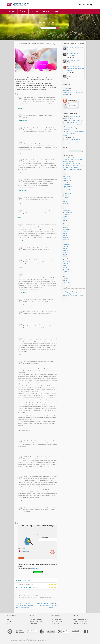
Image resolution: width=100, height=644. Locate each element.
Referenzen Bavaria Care (45, 598)
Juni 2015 (65, 231)
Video (9, 623)
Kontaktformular (35, 568)
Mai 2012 (65, 277)
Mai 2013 (65, 256)
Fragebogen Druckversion (36, 621)
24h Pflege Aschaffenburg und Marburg (73, 292)
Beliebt (73, 44)
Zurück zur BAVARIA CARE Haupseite (73, 296)
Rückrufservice (33, 625)
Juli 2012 (65, 273)
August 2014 (66, 245)
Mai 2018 (65, 188)
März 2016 (65, 224)
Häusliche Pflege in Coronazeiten (72, 158)
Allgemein (30, 33)
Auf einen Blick (55, 623)
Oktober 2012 (66, 267)
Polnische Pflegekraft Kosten (81, 619)
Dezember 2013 (67, 252)
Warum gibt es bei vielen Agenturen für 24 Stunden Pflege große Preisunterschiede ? (25, 605)
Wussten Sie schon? (48, 639)
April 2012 (65, 279)
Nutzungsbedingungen (29, 639)
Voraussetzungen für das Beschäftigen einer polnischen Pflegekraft (75, 68)
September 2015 (67, 230)
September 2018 (67, 186)
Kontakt (56, 11)
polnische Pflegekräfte (77, 639)
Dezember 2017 (67, 192)
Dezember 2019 (67, 179)
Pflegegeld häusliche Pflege (81, 621)
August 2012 (66, 271)
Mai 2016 (65, 220)
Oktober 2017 (66, 196)
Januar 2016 (66, 228)
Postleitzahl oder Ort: (46, 537)
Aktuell (66, 44)
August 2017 (66, 197)
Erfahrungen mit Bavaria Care (32, 598)
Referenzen (55, 625)
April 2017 (65, 199)
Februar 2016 (66, 226)
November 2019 (67, 180)
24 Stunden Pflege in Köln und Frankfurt (73, 290)
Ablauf (20, 33)
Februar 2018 (66, 190)
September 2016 (67, 213)
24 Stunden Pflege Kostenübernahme (73, 169)
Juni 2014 (65, 247)
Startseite (12, 11)
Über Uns (23, 11)
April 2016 (65, 222)
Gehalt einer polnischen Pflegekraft (72, 164)
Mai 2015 (65, 233)
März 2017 (65, 201)
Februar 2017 (66, 203)
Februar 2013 (66, 262)
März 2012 (65, 281)
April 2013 (65, 258)
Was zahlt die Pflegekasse (80, 623)
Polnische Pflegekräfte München (71, 294)
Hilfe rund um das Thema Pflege (59, 33)
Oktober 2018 (66, 184)
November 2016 (67, 209)
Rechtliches (76, 33)
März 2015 (65, 235)
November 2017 (67, 194)
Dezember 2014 (67, 241)
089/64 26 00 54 (85, 5)
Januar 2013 (66, 264)
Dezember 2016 (67, 207)
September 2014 (67, 243)
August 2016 (66, 214)
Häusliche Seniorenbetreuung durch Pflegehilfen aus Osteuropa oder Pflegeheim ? (47, 605)
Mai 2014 (65, 249)
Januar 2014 (66, 250)
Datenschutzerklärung (39, 639)
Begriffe (81, 44)
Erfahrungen (42, 33)
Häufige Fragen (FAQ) (57, 621)
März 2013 (65, 260)
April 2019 (65, 182)
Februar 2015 (66, 237)
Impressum (10, 621)
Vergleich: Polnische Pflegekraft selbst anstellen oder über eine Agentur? (74, 133)
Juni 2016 (65, 218)
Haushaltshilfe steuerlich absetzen (82, 625)
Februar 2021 (66, 177)
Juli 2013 (65, 254)
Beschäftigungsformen (57, 619)
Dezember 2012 (67, 266)
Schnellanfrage (33, 623)
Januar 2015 (66, 239)
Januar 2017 (66, 205)
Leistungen (35, 11)
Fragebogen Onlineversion (36, 619)
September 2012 (67, 269)
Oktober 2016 (66, 211)
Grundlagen (70, 639)
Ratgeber (46, 11)
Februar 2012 (66, 283)
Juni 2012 (65, 275)
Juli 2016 (65, 216)
